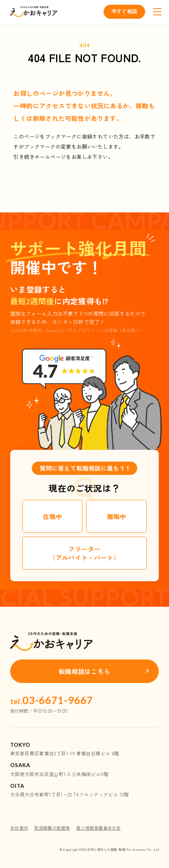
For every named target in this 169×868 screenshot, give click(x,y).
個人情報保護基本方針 (98, 828)
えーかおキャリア (34, 12)
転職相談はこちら (84, 671)
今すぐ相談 (124, 11)
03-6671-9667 (52, 700)
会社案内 (19, 828)
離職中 (117, 516)
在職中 (52, 516)
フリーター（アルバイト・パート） (84, 553)
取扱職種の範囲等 (52, 828)
